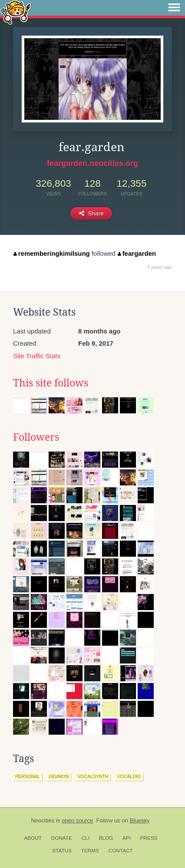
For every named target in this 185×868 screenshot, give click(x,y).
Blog (106, 838)
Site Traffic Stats (37, 356)
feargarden (137, 253)
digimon (59, 776)
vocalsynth (93, 776)
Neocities (43, 820)
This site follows (51, 383)
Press (149, 838)
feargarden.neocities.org (92, 163)
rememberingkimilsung (52, 253)
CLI (86, 838)
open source (77, 820)
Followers (36, 437)
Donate (62, 838)
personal (28, 776)
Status (62, 851)
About (33, 838)
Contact (121, 851)
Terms (90, 851)
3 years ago (160, 267)
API (127, 838)
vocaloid (129, 776)
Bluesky (140, 820)
